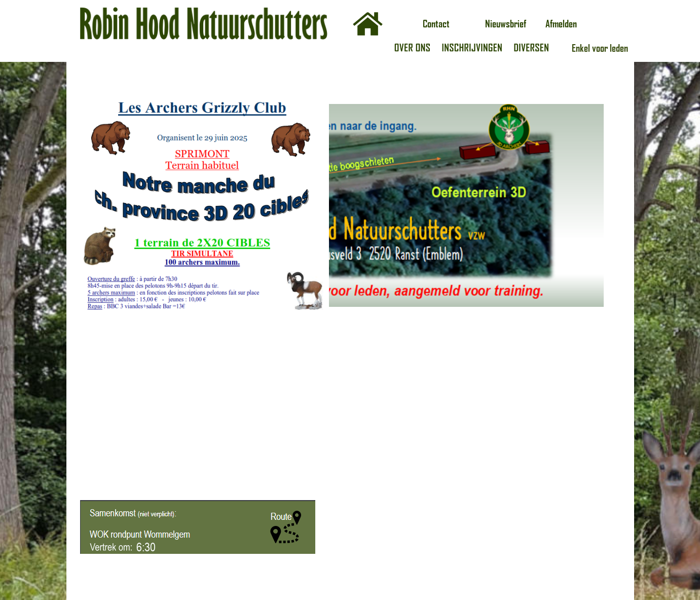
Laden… (478, 316)
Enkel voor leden (600, 48)
